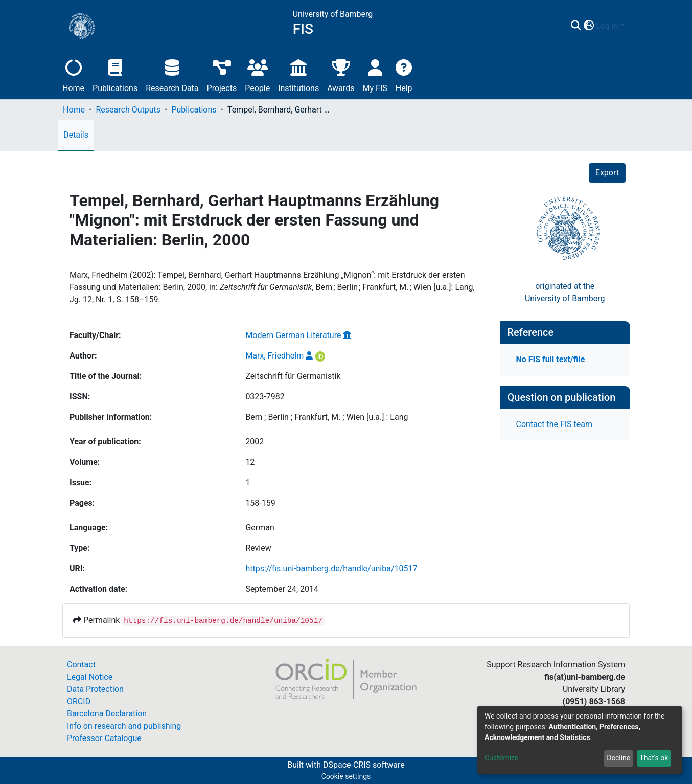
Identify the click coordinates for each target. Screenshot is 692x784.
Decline (618, 758)
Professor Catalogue (104, 738)
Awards (341, 74)
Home (73, 74)
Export (607, 173)
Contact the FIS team (555, 424)
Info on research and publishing (124, 726)
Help (404, 74)
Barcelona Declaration (107, 714)
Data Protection (95, 689)
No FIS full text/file (551, 359)
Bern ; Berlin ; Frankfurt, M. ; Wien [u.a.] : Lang (327, 417)
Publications (115, 74)
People (257, 74)
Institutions (298, 74)
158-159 (260, 503)
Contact (81, 665)
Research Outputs (128, 110)
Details (76, 135)
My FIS (375, 74)
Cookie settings (346, 776)
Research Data (172, 74)
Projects (222, 74)
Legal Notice (90, 677)
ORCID (79, 701)
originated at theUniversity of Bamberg (565, 292)
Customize (501, 758)
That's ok (654, 758)
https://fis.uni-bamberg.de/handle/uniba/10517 (331, 568)
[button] (589, 26)
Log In (607, 26)
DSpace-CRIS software (364, 765)
